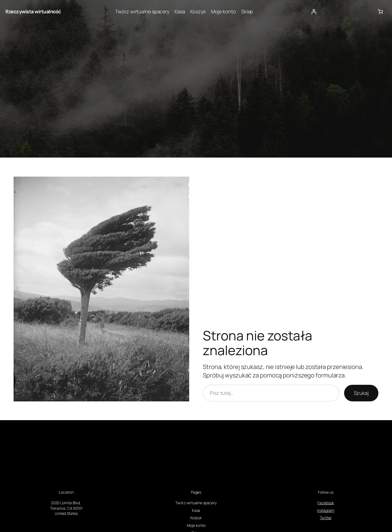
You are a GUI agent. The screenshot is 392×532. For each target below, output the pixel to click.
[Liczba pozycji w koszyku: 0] (380, 12)
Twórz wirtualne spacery (142, 11)
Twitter (326, 518)
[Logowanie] (314, 12)
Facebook (326, 503)
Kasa (180, 11)
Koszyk (198, 11)
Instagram (326, 510)
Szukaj (361, 393)
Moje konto (223, 11)
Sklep (247, 11)
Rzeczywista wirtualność (33, 11)
